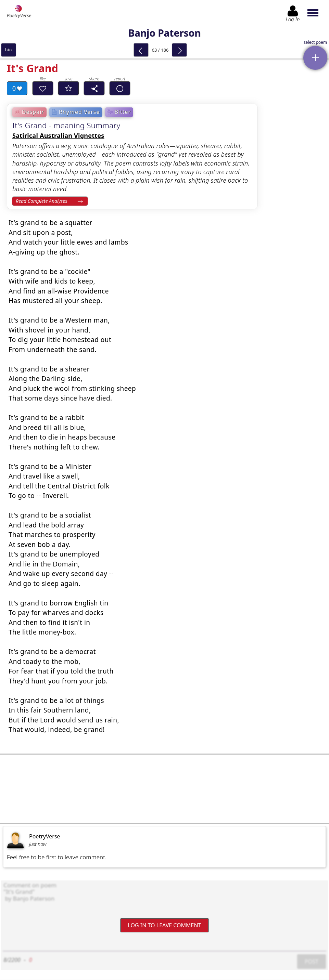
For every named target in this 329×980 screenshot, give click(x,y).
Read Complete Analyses (41, 201)
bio (9, 50)
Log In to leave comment (164, 925)
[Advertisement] (164, 789)
